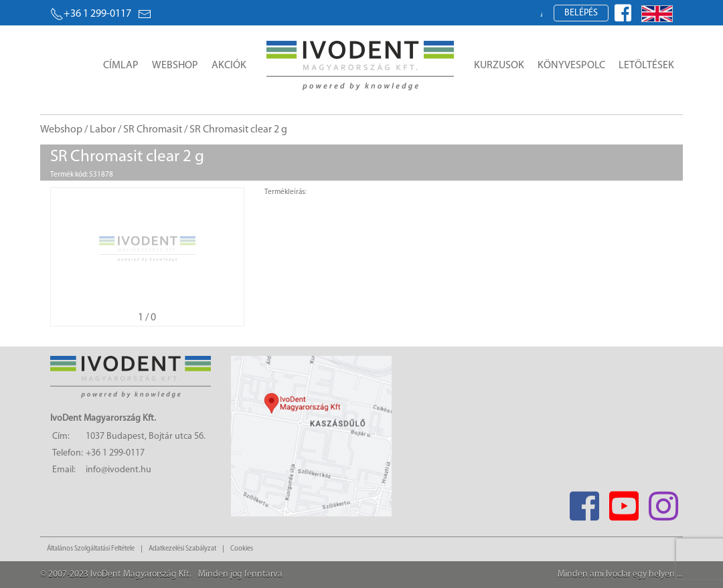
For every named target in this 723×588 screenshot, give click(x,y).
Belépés (581, 13)
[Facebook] (584, 502)
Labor (103, 130)
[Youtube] (624, 502)
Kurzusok (499, 66)
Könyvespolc (571, 66)
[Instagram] (663, 502)
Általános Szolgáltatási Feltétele (91, 549)
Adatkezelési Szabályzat (182, 549)
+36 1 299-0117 (91, 14)
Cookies (242, 549)
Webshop (175, 66)
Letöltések (646, 66)
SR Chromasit (153, 130)
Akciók (229, 66)
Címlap (121, 66)
